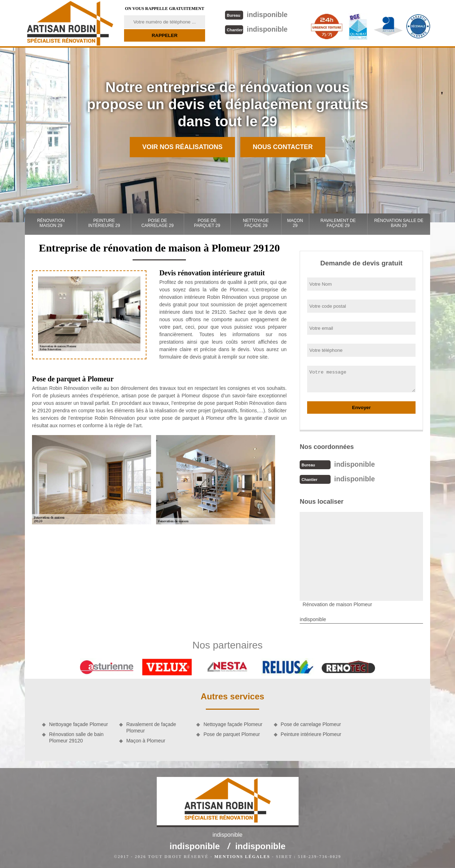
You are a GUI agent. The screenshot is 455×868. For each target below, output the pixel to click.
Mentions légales (242, 856)
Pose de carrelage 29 (158, 223)
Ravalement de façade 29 (338, 223)
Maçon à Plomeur (146, 740)
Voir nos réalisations (182, 147)
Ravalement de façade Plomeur (151, 727)
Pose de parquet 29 (207, 223)
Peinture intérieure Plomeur (311, 734)
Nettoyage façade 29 (256, 223)
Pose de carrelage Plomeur (311, 724)
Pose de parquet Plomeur (232, 734)
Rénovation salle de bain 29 (399, 223)
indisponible (256, 14)
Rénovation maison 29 (51, 223)
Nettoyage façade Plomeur (79, 724)
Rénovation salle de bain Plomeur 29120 (76, 737)
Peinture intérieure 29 (104, 223)
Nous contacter (283, 147)
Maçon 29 (295, 223)
